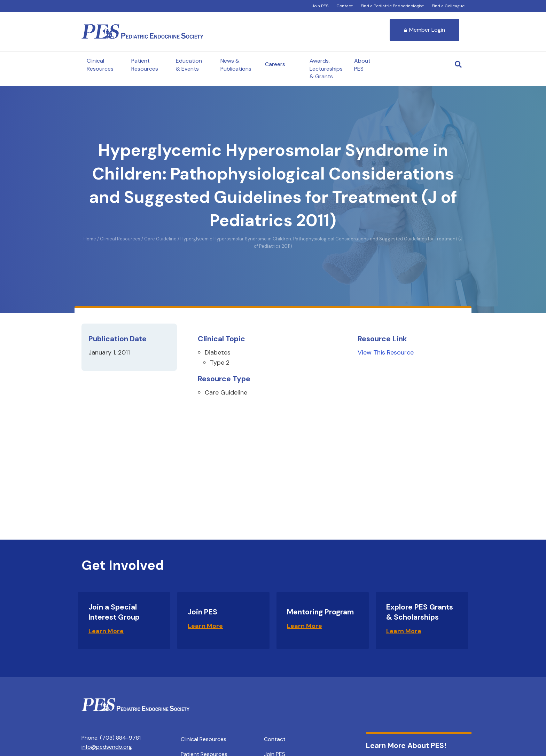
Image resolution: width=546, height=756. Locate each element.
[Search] (458, 64)
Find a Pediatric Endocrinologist (392, 6)
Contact (345, 6)
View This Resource (386, 352)
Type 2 (220, 363)
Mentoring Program (320, 612)
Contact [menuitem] (275, 739)
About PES (362, 65)
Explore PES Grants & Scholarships (420, 612)
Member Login (424, 30)
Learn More (106, 631)
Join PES (320, 6)
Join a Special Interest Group (114, 612)
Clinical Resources (100, 65)
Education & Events (189, 65)
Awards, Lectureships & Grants (326, 69)
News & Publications (236, 65)
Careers (275, 64)
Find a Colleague (448, 6)
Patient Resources (145, 65)
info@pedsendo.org (107, 747)
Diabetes (218, 352)
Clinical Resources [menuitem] (204, 739)
